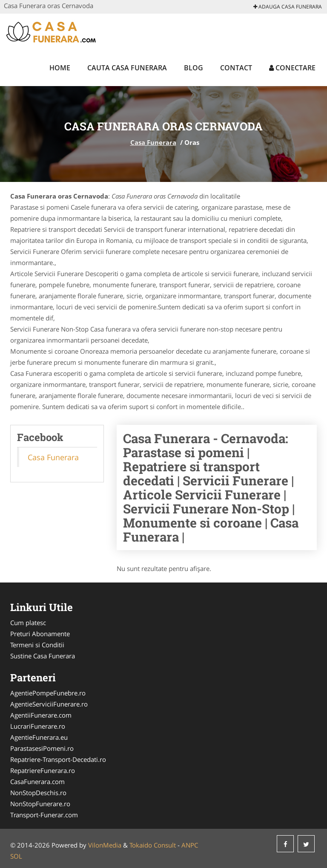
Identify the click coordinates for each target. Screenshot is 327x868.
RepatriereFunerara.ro (43, 770)
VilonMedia (105, 845)
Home (60, 68)
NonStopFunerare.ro (40, 804)
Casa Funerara (153, 142)
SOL (16, 856)
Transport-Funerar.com (44, 815)
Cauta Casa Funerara (127, 68)
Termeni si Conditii (37, 645)
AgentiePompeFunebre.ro (48, 693)
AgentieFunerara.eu (39, 737)
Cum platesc (28, 623)
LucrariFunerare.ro (38, 726)
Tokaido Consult (153, 845)
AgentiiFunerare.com (41, 715)
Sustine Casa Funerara (43, 656)
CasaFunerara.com (37, 781)
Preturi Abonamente (40, 634)
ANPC (190, 845)
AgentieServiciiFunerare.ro (49, 704)
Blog (194, 68)
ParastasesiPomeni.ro (42, 748)
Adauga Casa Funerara (288, 7)
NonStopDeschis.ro (38, 793)
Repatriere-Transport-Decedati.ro (58, 759)
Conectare (292, 68)
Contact (236, 68)
